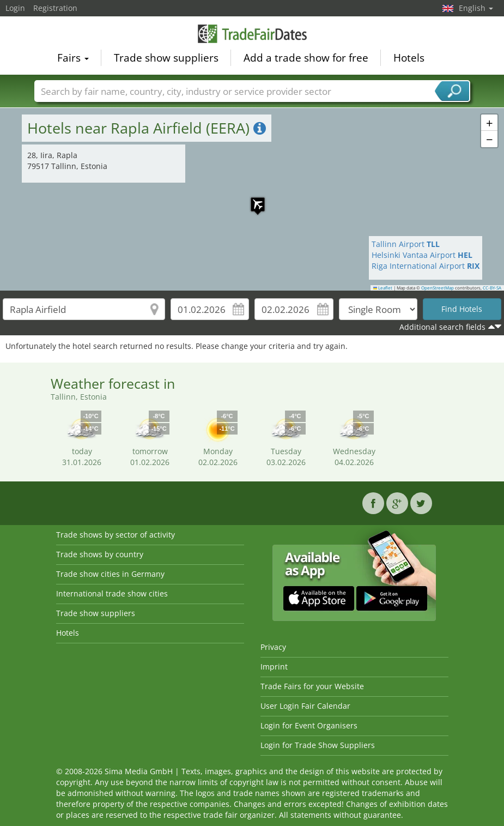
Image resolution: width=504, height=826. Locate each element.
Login (15, 8)
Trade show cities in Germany (110, 574)
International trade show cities (112, 593)
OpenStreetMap (438, 288)
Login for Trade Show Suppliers (318, 745)
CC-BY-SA (492, 288)
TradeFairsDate (252, 34)
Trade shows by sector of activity (116, 535)
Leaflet (383, 288)
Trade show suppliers (166, 58)
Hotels (409, 58)
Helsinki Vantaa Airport (422, 255)
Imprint (274, 667)
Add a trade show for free (306, 58)
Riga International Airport (426, 266)
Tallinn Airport (406, 244)
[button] (252, 199)
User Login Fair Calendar (305, 706)
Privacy (273, 647)
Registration (55, 8)
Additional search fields (442, 327)
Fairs (73, 58)
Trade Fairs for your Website (312, 686)
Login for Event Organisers (309, 725)
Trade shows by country (100, 554)
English (476, 8)
